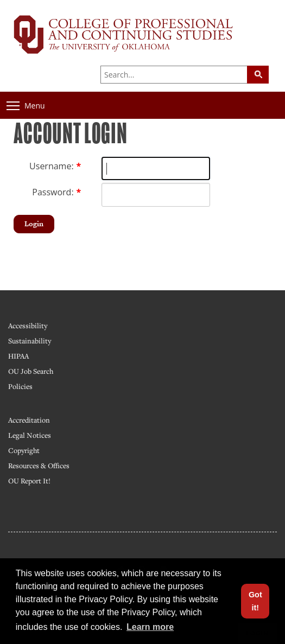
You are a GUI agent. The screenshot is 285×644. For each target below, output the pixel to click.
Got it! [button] (255, 601)
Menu (26, 106)
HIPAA (18, 356)
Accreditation (29, 420)
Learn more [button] (150, 627)
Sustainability (30, 341)
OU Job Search (31, 371)
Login (34, 224)
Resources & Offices (39, 466)
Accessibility (28, 326)
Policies (20, 386)
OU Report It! (29, 481)
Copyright (24, 450)
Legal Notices (30, 435)
